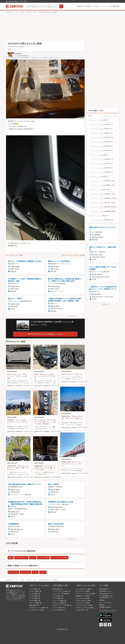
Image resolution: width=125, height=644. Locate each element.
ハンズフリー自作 (43, 558)
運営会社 (102, 605)
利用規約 (102, 600)
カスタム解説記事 (114, 6)
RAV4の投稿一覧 (58, 589)
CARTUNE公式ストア (106, 594)
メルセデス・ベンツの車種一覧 (39, 608)
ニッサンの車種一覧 (35, 591)
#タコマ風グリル (44, 422)
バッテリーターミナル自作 (59, 558)
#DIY (10, 49)
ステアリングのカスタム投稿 (85, 608)
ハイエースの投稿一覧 (59, 601)
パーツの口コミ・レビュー (99, 6)
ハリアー (43, 572)
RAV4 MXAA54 (12, 372)
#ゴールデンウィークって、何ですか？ (72, 464)
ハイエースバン (13, 572)
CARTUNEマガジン (105, 591)
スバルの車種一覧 (35, 598)
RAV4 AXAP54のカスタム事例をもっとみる (45, 334)
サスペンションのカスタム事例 (85, 594)
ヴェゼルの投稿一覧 (59, 608)
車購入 (11, 558)
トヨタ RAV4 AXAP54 (22, 56)
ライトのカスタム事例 (83, 598)
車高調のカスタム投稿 (83, 596)
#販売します (79, 374)
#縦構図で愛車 (66, 416)
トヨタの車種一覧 (35, 589)
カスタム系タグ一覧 (82, 610)
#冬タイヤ (70, 374)
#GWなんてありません (14, 374)
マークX (35, 572)
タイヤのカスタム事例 (83, 591)
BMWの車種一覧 (34, 605)
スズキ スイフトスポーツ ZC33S (73, 255)
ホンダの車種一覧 (35, 594)
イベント (33, 558)
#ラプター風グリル (40, 420)
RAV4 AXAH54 (39, 372)
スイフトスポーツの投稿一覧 (61, 591)
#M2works (46, 424)
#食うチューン (76, 462)
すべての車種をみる (59, 610)
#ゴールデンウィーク (45, 376)
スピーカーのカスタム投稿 (84, 605)
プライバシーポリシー (106, 603)
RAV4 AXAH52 (39, 463)
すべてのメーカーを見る (37, 610)
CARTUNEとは (104, 589)
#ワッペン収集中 (21, 420)
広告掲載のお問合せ (105, 607)
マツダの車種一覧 (35, 596)
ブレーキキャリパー (21, 558)
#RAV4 (36, 374)
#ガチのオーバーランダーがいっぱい (18, 422)
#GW (23, 468)
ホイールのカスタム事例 (83, 589)
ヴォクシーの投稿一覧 (59, 603)
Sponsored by (72, 316)
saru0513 (18, 54)
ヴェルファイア (25, 572)
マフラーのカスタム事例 (83, 601)
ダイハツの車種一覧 (35, 603)
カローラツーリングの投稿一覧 (62, 605)
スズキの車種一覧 (35, 601)
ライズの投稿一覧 (58, 596)
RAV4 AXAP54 (12, 417)
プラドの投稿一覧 (58, 598)
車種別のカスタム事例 (83, 6)
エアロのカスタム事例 (83, 603)
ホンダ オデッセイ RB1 (14, 255)
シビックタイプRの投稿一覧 (61, 594)
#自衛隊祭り (11, 420)
